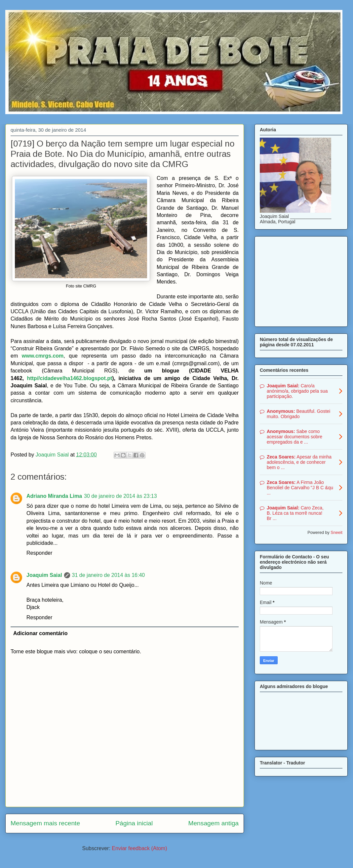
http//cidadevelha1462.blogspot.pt (69, 378)
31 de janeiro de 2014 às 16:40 (109, 575)
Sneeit (336, 533)
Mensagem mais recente (45, 823)
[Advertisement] (301, 280)
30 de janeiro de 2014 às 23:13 (120, 496)
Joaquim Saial (44, 575)
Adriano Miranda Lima (54, 496)
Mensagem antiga (213, 823)
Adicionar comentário (40, 633)
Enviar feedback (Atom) (139, 848)
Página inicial (134, 823)
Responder (39, 553)
